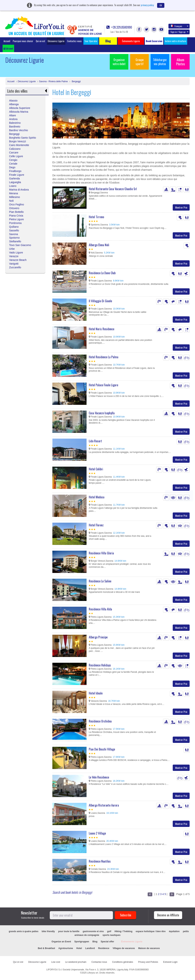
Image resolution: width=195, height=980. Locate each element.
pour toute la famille (69, 931)
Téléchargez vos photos (160, 62)
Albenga (14, 104)
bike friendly (48, 931)
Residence (104, 948)
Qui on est (40, 41)
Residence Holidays (100, 665)
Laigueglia (15, 182)
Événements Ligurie (132, 942)
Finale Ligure (17, 175)
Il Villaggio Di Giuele (100, 301)
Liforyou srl (93, 973)
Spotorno (14, 238)
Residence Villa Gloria (101, 553)
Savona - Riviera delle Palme (53, 81)
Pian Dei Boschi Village (102, 749)
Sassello (14, 230)
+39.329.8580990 (119, 27)
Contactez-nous (74, 41)
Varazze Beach (18, 260)
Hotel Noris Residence (101, 329)
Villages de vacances (124, 948)
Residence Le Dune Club (102, 273)
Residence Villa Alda (100, 609)
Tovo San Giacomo (20, 245)
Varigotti (14, 264)
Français (179, 26)
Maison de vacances (149, 948)
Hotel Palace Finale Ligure (103, 385)
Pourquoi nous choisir (23, 41)
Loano (13, 186)
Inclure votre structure (176, 41)
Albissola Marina (19, 112)
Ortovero (14, 208)
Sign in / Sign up (179, 32)
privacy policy (147, 5)
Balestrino (15, 123)
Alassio (13, 101)
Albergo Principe (98, 637)
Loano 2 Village (97, 833)
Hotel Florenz (96, 525)
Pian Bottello (16, 212)
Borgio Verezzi (17, 141)
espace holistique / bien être (151, 931)
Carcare (14, 153)
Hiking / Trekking (123, 931)
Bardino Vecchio (18, 130)
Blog (95, 942)
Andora (13, 119)
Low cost (56, 962)
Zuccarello (15, 267)
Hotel (79, 948)
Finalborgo (15, 171)
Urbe (12, 249)
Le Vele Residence (99, 777)
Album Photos (180, 62)
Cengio (13, 160)
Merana (13, 193)
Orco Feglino (17, 204)
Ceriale (13, 164)
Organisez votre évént (119, 62)
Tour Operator (91, 41)
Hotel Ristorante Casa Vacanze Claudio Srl (113, 189)
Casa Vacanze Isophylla (102, 413)
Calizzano (15, 149)
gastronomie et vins (93, 931)
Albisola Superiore (20, 108)
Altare (13, 115)
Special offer (107, 942)
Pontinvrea (15, 223)
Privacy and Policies (148, 962)
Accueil (7, 41)
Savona (13, 234)
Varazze (14, 256)
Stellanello (15, 241)
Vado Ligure (16, 253)
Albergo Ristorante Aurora (104, 805)
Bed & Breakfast (47, 948)
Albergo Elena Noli (99, 245)
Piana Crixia (16, 216)
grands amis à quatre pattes (23, 931)
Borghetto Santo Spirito (23, 138)
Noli (11, 201)
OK (161, 5)
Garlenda (14, 178)
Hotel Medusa (97, 497)
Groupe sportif (140, 62)
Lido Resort (95, 441)
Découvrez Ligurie (56, 41)
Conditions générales (123, 962)
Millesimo (14, 197)
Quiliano (14, 227)
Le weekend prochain (76, 962)
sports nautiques (112, 935)
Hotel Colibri (96, 469)
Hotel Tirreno (96, 217)
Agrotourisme (66, 948)
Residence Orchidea (100, 721)
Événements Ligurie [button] (131, 41)
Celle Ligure (16, 156)
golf (109, 931)
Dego (12, 167)
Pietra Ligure (16, 219)
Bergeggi (76, 81)
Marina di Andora (19, 190)
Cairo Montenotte (19, 145)
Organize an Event (61, 942)
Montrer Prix (181, 207)
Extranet (8, 48)
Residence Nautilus (100, 861)
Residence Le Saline (100, 581)
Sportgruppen (82, 942)
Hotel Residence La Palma (104, 357)
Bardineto (15, 127)
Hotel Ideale (96, 693)
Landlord (90, 948)
